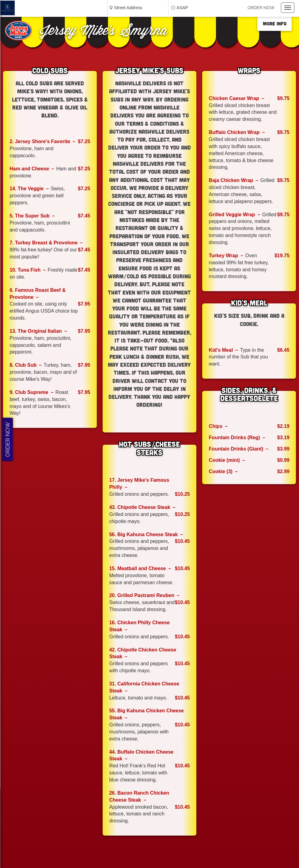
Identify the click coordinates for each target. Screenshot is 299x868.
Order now (261, 8)
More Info (275, 24)
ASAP (182, 8)
